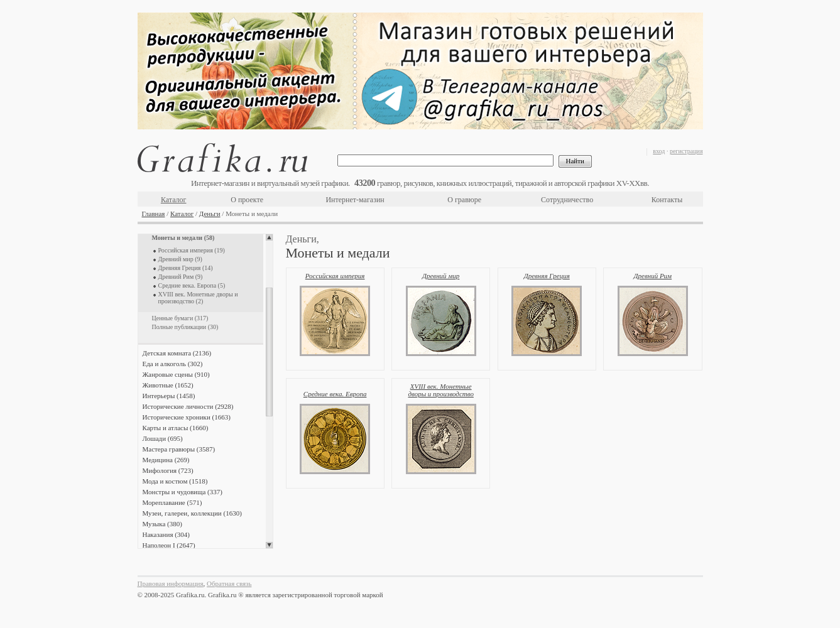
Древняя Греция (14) (186, 268)
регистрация (686, 151)
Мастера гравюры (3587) (179, 449)
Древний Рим (653, 276)
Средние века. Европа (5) (192, 285)
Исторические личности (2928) (188, 406)
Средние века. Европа (335, 394)
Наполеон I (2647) (169, 545)
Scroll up (269, 237)
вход (659, 151)
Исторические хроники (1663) (187, 417)
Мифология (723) (168, 470)
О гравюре (464, 200)
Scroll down (269, 545)
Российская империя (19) (192, 250)
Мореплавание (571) (172, 502)
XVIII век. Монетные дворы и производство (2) (198, 298)
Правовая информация (171, 583)
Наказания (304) (166, 534)
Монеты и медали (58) (183, 238)
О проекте (247, 200)
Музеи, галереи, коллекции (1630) (192, 513)
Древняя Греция (547, 276)
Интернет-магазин (355, 200)
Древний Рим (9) (181, 277)
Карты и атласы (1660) (176, 428)
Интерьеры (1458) (169, 396)
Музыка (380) (162, 524)
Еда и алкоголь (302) (173, 364)
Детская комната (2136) (177, 353)
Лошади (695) (163, 438)
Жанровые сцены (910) (176, 374)
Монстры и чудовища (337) (183, 492)
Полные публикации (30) (185, 327)
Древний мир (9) (180, 259)
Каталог (174, 200)
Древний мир (441, 276)
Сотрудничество (567, 200)
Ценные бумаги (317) (180, 318)
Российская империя (335, 276)
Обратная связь (229, 583)
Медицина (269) (166, 460)
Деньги (210, 214)
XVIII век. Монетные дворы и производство (440, 390)
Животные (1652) (168, 385)
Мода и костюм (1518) (175, 481)
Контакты (667, 200)
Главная (154, 214)
